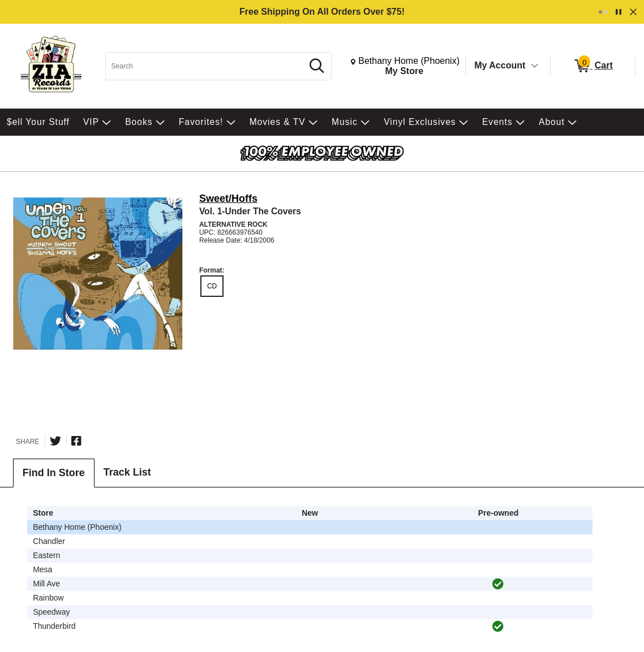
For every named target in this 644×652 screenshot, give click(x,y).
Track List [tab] (127, 472)
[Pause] (619, 12)
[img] (498, 584)
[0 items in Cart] (593, 66)
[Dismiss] (633, 12)
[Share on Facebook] (76, 441)
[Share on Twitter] (55, 441)
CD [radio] (212, 286)
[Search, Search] (206, 66)
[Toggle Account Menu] (535, 66)
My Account (500, 65)
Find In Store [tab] (54, 473)
